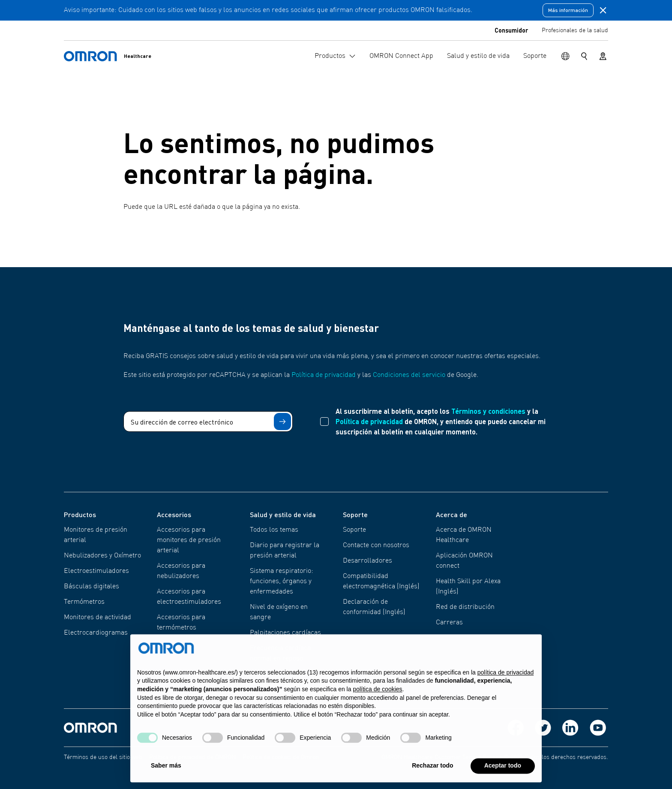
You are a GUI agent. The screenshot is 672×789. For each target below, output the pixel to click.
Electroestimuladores (96, 571)
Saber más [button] (166, 773)
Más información (568, 10)
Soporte (354, 530)
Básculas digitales (91, 587)
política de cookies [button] (377, 696)
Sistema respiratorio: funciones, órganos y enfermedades (282, 581)
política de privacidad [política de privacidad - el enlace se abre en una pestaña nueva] (506, 680)
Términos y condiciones (488, 411)
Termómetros (84, 602)
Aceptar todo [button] (503, 773)
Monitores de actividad (97, 617)
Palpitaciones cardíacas (285, 633)
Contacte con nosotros (376, 545)
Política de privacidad (324, 375)
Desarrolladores (367, 561)
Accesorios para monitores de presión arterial (189, 540)
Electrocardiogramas (96, 633)
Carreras (449, 623)
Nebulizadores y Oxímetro (102, 556)
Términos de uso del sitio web (103, 757)
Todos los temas (274, 530)
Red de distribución (465, 607)
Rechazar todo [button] (432, 773)
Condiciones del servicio (409, 375)
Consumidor (511, 30)
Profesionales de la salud (575, 30)
